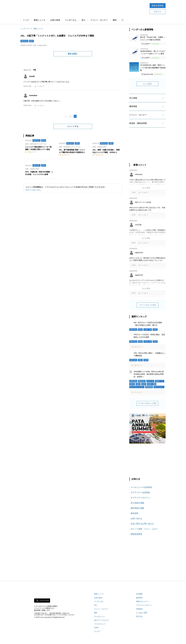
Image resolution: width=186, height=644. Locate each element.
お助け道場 (55, 20)
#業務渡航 (149, 387)
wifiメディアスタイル (102, 620)
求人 (83, 20)
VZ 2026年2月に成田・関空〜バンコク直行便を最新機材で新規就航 (153, 68)
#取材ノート (160, 381)
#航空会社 (24, 41)
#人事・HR (148, 330)
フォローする (44, 600)
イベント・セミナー (99, 20)
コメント (32, 152)
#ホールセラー (159, 387)
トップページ (25, 29)
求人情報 (133, 98)
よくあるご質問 (142, 613)
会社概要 (139, 594)
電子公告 (139, 616)
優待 (115, 20)
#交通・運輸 (152, 384)
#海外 (138, 384)
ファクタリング (100, 624)
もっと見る (147, 84)
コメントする (73, 126)
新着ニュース (40, 20)
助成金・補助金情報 (138, 123)
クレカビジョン (100, 616)
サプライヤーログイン (140, 498)
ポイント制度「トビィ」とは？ (144, 529)
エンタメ (97, 631)
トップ (26, 20)
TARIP (96, 628)
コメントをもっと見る (147, 305)
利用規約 (139, 609)
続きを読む (73, 54)
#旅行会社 (133, 330)
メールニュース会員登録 (141, 487)
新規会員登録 (158, 6)
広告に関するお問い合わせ (142, 524)
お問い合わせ (136, 519)
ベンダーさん (71, 20)
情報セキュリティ (142, 601)
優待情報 (133, 106)
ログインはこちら (33, 190)
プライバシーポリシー (144, 605)
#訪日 (144, 384)
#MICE (132, 384)
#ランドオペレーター (137, 387)
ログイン (158, 12)
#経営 (155, 330)
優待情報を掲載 (137, 508)
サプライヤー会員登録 (140, 492)
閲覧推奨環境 (136, 534)
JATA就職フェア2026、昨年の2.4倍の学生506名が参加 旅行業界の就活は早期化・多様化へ (149, 374)
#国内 (32, 41)
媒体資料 (134, 513)
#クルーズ (150, 381)
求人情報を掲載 (137, 503)
